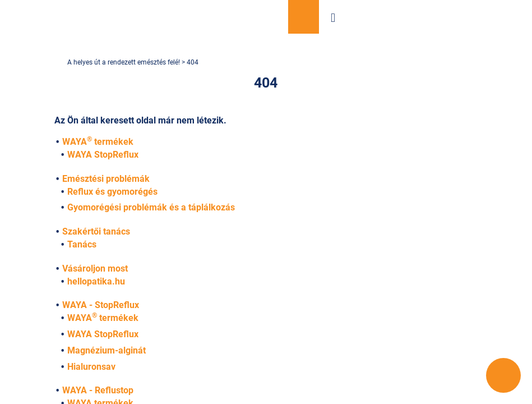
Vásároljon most (304, 17)
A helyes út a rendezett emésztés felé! (124, 62)
